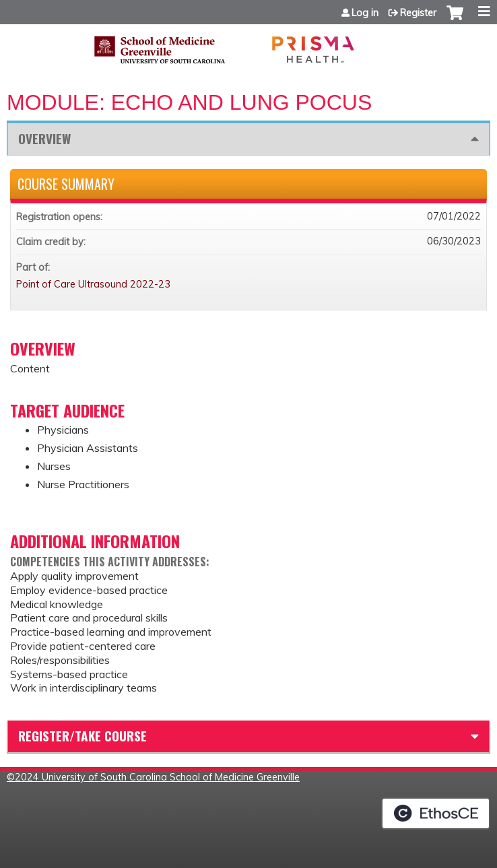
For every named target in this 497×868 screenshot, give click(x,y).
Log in (365, 13)
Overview (44, 138)
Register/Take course (82, 736)
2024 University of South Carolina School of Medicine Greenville (157, 777)
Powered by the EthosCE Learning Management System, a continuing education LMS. (436, 813)
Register (418, 13)
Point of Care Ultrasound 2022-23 (93, 284)
